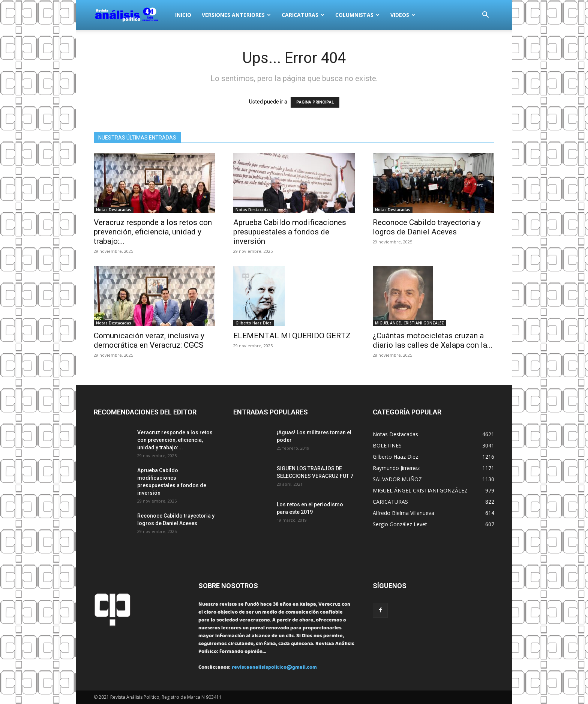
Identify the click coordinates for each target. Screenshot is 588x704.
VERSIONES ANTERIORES (236, 15)
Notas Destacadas (114, 210)
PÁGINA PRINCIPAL (315, 102)
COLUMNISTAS (357, 15)
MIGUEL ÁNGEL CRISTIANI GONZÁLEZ (409, 323)
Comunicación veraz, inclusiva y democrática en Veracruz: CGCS (149, 340)
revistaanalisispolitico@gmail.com (274, 668)
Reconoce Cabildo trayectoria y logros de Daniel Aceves (427, 227)
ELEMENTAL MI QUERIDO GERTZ (292, 336)
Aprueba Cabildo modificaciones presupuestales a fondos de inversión (290, 232)
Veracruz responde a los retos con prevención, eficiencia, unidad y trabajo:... (153, 232)
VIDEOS (403, 15)
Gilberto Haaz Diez (253, 323)
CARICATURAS (303, 15)
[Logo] (132, 15)
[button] (485, 16)
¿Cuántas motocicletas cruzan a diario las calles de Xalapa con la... (433, 340)
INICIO (183, 15)
